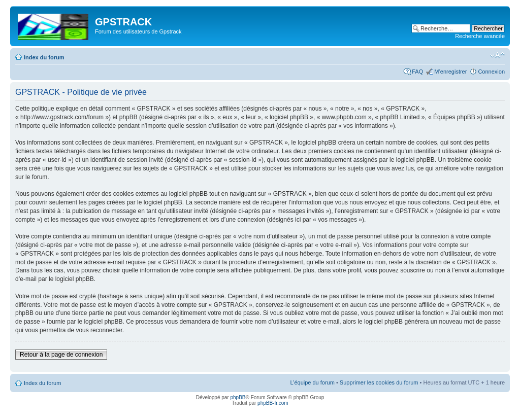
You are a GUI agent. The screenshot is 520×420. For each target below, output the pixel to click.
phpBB (238, 397)
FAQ (417, 72)
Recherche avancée (480, 36)
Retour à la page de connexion (61, 355)
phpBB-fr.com (273, 403)
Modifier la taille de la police (497, 55)
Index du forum (44, 57)
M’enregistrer (450, 72)
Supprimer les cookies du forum (379, 382)
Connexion (491, 72)
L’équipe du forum (312, 382)
